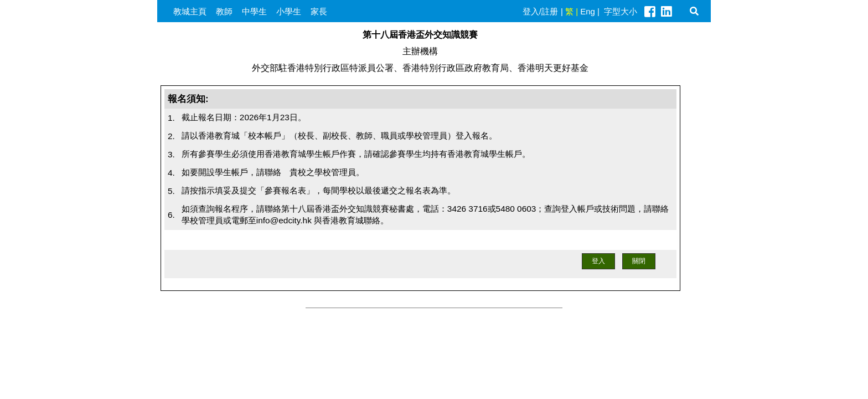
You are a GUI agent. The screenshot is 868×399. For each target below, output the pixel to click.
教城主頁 (190, 11)
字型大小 (621, 11)
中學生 (254, 11)
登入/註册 (540, 11)
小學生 (289, 11)
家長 (319, 11)
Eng (588, 11)
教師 (224, 11)
